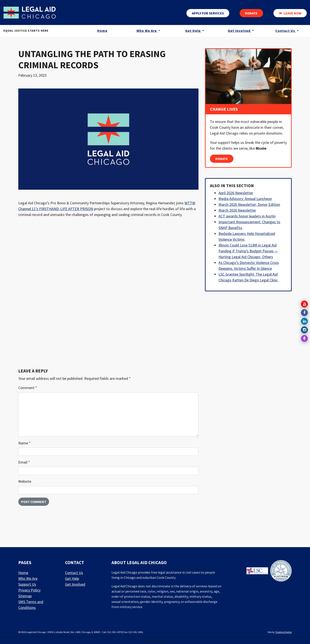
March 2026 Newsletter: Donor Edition (249, 204)
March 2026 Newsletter (237, 210)
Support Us (27, 584)
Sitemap (25, 596)
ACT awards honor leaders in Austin (247, 216)
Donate (251, 13)
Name (24, 443)
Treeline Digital (283, 632)
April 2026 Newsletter (236, 193)
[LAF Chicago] (31, 13)
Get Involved (239, 31)
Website (25, 481)
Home (102, 31)
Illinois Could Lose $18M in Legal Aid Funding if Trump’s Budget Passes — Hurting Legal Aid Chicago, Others (248, 251)
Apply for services (208, 13)
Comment (28, 388)
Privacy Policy (29, 590)
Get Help (193, 31)
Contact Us (286, 31)
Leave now (290, 13)
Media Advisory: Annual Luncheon (245, 199)
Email (24, 462)
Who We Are (147, 31)
